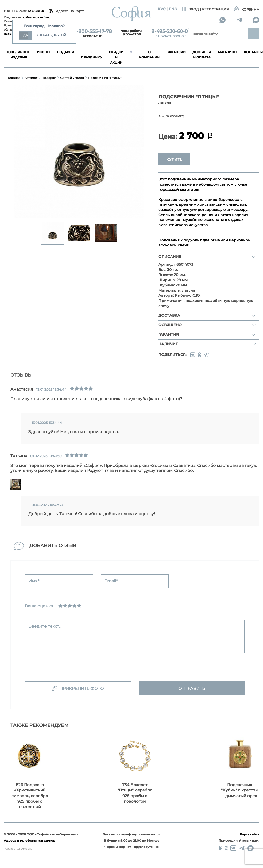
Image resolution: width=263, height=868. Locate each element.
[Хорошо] (74, 606)
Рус (162, 9)
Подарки (49, 78)
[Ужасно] (60, 606)
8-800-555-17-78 (93, 31)
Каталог (31, 78)
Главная (14, 78)
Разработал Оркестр (18, 849)
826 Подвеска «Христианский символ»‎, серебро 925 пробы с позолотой (30, 796)
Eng (173, 9)
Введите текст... (45, 626)
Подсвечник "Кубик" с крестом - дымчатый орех (240, 790)
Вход (190, 9)
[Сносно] (65, 606)
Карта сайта (249, 834)
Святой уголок (72, 78)
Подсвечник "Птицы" (105, 78)
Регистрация (215, 9)
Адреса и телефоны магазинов (29, 840)
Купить (174, 159)
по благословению (36, 17)
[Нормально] (70, 606)
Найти (254, 34)
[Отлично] (79, 606)
